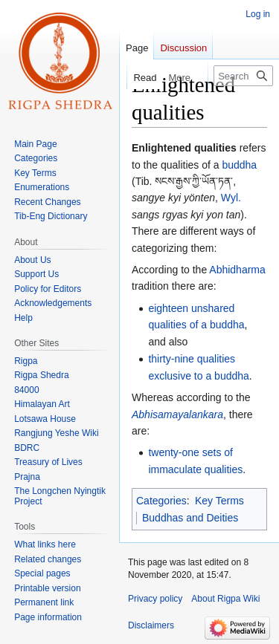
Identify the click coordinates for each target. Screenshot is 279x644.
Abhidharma (237, 270)
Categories (161, 501)
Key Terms (219, 501)
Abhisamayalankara (177, 414)
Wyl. (231, 198)
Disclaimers (151, 625)
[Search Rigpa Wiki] (243, 76)
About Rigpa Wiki (225, 599)
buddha (239, 165)
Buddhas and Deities (190, 518)
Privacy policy (155, 599)
